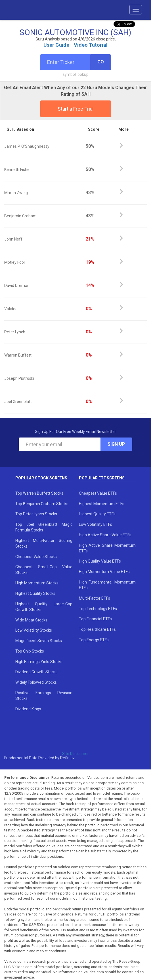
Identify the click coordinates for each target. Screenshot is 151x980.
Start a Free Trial (76, 109)
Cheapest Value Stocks (36, 557)
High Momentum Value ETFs (104, 572)
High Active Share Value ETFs (105, 535)
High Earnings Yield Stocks (39, 662)
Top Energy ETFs (94, 640)
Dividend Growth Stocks (36, 672)
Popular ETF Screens (102, 478)
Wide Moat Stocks (31, 620)
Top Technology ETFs (98, 609)
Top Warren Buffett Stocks (39, 493)
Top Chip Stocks (30, 651)
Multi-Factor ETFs (95, 598)
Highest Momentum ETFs (102, 504)
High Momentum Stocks (37, 583)
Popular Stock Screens (41, 478)
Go (101, 62)
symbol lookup (76, 74)
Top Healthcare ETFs (97, 629)
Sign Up (116, 444)
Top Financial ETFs (95, 619)
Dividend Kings (28, 709)
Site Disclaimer (75, 754)
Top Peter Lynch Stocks (36, 514)
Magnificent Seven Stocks (39, 641)
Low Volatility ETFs (96, 524)
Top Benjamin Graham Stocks (42, 504)
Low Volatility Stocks (34, 630)
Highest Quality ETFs (97, 514)
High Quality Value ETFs (100, 561)
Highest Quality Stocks (35, 593)
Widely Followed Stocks (36, 682)
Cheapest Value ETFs (98, 493)
